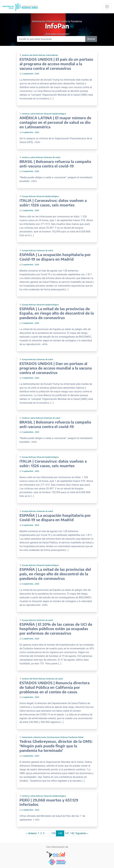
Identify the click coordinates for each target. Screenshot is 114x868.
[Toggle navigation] (107, 7)
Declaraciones (54, 737)
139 (53, 833)
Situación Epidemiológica (55, 114)
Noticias (42, 55)
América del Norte (30, 55)
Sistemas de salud (52, 157)
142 (72, 833)
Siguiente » (82, 833)
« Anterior (31, 833)
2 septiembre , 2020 (29, 639)
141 (67, 833)
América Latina (29, 114)
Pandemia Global (76, 737)
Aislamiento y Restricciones (34, 737)
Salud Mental (52, 55)
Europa (25, 196)
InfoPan (57, 26)
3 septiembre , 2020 (29, 74)
